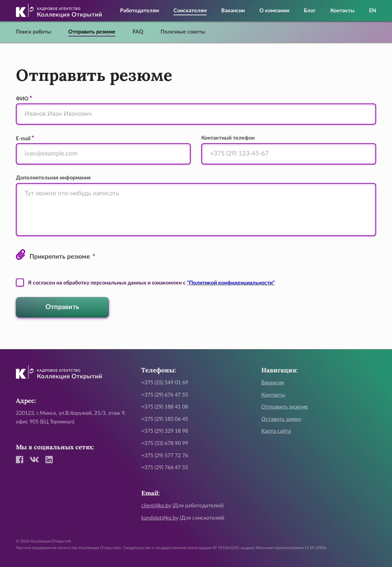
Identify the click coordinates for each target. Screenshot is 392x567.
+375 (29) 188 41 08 (165, 407)
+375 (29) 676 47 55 (165, 395)
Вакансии (233, 11)
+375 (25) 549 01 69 (165, 383)
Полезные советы (183, 32)
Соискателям (190, 11)
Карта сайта (276, 431)
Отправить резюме (92, 32)
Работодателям (139, 11)
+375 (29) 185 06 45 (165, 419)
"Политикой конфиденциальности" (231, 283)
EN (373, 11)
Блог (310, 11)
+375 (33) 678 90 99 (165, 443)
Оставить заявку (281, 419)
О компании (274, 11)
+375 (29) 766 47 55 (165, 468)
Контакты (342, 11)
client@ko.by (156, 506)
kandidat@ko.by (160, 518)
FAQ (138, 32)
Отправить (63, 307)
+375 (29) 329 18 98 (165, 431)
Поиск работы (33, 32)
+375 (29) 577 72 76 (165, 456)
